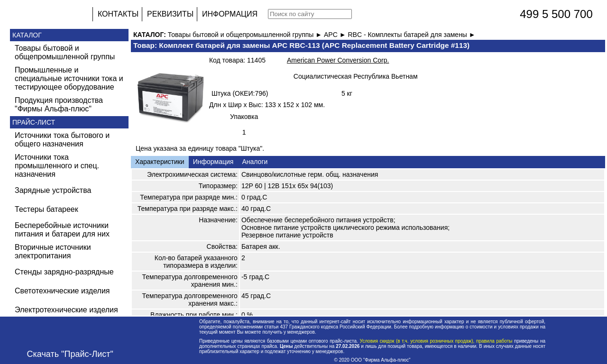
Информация (213, 162)
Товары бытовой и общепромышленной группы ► (246, 35)
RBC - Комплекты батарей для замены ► (411, 35)
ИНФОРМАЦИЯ (230, 14)
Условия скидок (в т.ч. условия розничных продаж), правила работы (436, 341)
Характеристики (160, 162)
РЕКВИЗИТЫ (170, 14)
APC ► (336, 35)
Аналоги (255, 162)
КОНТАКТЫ (118, 14)
